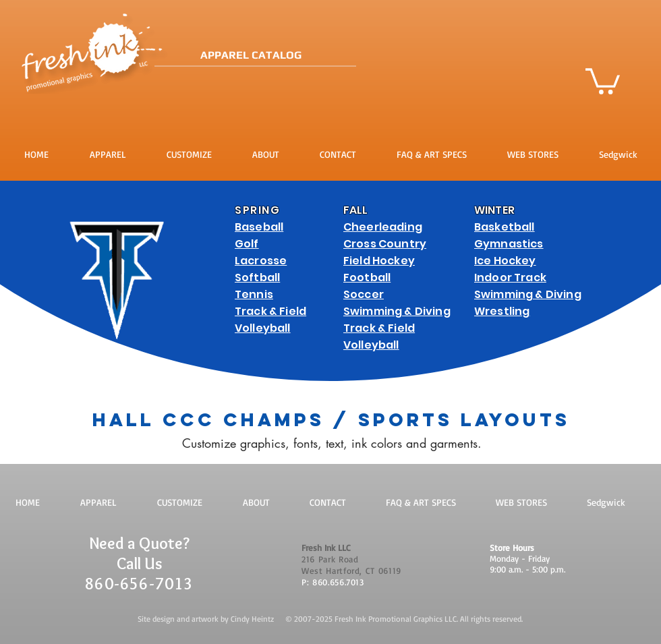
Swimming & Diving (397, 311)
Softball (257, 277)
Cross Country (385, 244)
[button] (603, 80)
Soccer (364, 294)
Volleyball (263, 328)
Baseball (259, 227)
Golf (247, 244)
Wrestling (502, 311)
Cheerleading (383, 227)
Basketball (505, 227)
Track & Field (270, 311)
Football (367, 277)
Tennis (254, 294)
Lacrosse (261, 261)
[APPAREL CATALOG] (298, 56)
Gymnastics (509, 244)
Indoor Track (510, 277)
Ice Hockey (505, 261)
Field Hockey (379, 261)
